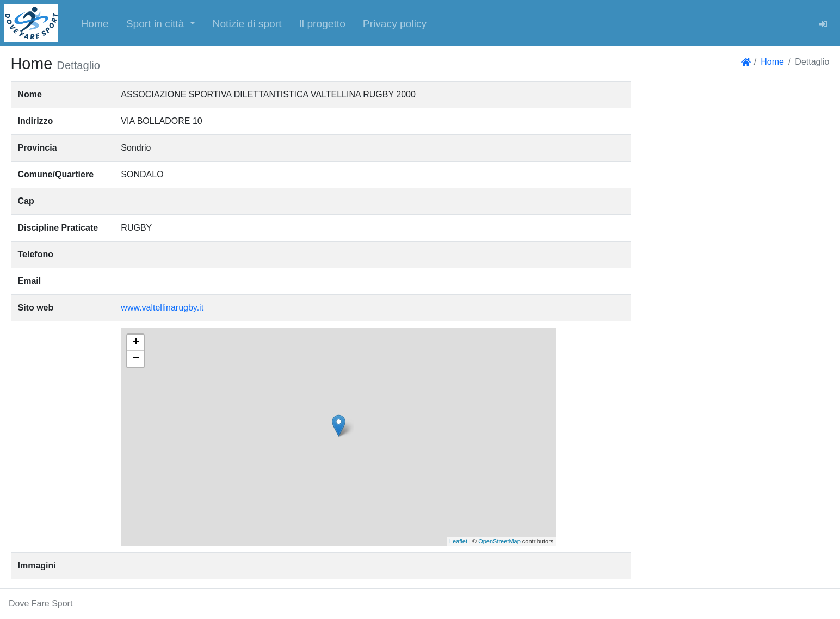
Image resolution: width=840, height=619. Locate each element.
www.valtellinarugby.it (162, 308)
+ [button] (136, 343)
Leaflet (458, 541)
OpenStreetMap (499, 541)
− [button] (136, 359)
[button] (161, 23)
